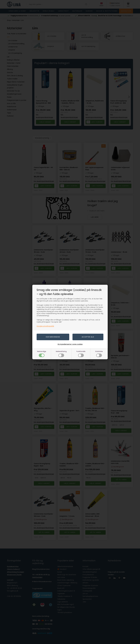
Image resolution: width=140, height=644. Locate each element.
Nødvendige (42, 354)
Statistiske (99, 354)
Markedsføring (61, 354)
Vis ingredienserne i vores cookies (70, 344)
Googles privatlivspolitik (45, 326)
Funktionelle (81, 354)
